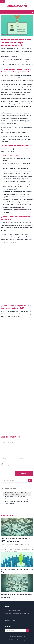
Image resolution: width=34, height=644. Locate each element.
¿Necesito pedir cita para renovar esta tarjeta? (18, 499)
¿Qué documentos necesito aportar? (15, 496)
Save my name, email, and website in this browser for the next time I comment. (10, 466)
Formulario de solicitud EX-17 (12, 156)
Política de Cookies (10, 620)
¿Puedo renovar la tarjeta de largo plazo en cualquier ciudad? (17, 502)
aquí (20, 210)
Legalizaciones (12, 637)
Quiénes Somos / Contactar (12, 610)
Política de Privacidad (11, 617)
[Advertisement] (17, 286)
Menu (3, 12)
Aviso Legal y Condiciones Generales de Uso (17, 614)
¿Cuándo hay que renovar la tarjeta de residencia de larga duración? (15, 493)
